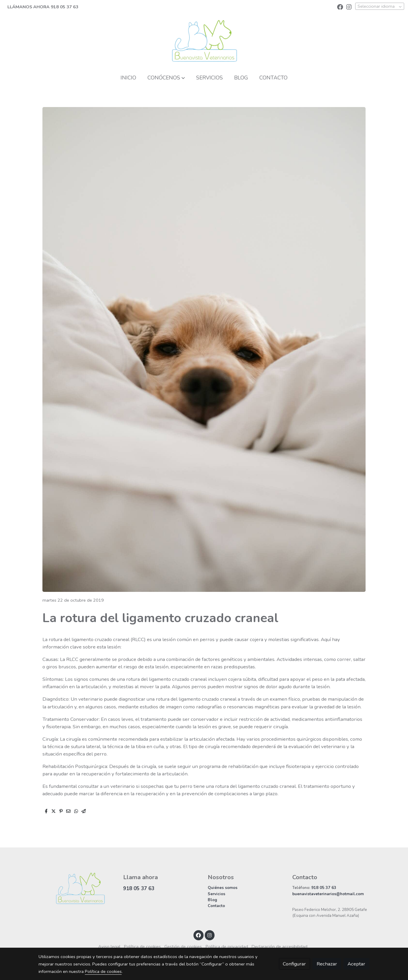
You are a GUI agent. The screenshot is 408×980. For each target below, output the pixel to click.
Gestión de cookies (183, 946)
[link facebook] (340, 7)
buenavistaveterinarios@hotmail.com (328, 894)
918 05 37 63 (139, 889)
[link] (204, 41)
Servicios (216, 894)
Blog (212, 900)
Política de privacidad (227, 946)
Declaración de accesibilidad (280, 946)
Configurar (294, 964)
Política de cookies (142, 946)
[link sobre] (77, 888)
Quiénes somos (223, 888)
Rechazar (327, 964)
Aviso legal (109, 946)
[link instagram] (349, 7)
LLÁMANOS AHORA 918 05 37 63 (43, 7)
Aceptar (356, 964)
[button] (166, 78)
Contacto (216, 906)
